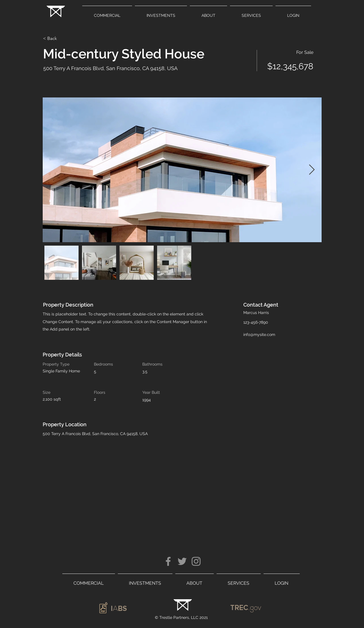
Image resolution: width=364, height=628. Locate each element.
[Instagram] (196, 561)
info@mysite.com (259, 335)
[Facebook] (168, 561)
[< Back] (63, 38)
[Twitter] (182, 561)
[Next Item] (312, 170)
